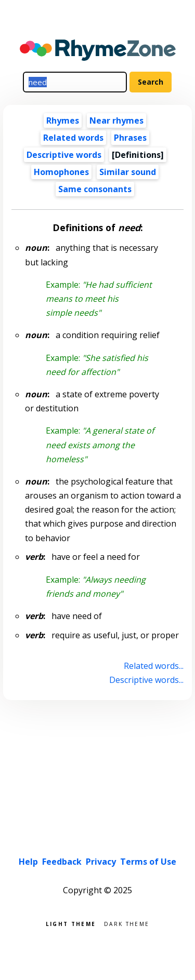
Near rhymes (116, 120)
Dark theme (127, 923)
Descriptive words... (146, 680)
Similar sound (128, 172)
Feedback (62, 862)
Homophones (61, 172)
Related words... (154, 666)
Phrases (130, 138)
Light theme (71, 923)
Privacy (101, 862)
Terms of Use (148, 862)
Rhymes (63, 120)
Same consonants (95, 189)
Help (28, 862)
